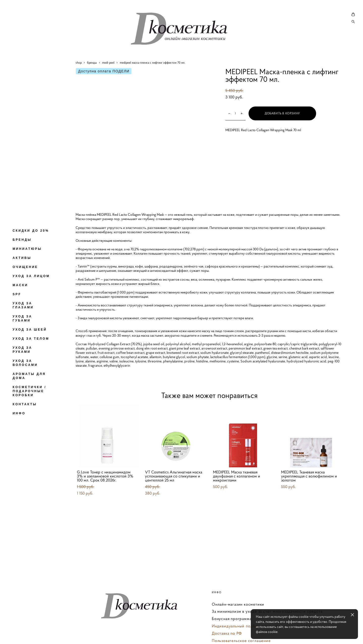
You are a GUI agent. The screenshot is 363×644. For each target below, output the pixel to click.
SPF (17, 294)
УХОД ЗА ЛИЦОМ (31, 276)
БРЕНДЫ (22, 240)
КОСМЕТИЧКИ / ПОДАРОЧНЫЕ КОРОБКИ (29, 391)
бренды (92, 76)
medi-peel (108, 76)
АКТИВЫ (22, 258)
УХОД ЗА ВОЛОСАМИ (25, 363)
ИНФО (19, 413)
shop (79, 76)
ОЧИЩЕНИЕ (25, 267)
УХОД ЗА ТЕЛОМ (31, 339)
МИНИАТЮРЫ (27, 249)
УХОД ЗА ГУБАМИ (22, 318)
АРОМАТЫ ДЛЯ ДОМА (29, 376)
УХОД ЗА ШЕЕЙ (30, 330)
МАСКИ (20, 285)
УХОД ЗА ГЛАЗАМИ (23, 305)
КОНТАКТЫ (25, 404)
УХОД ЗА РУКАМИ (22, 350)
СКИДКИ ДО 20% (31, 231)
